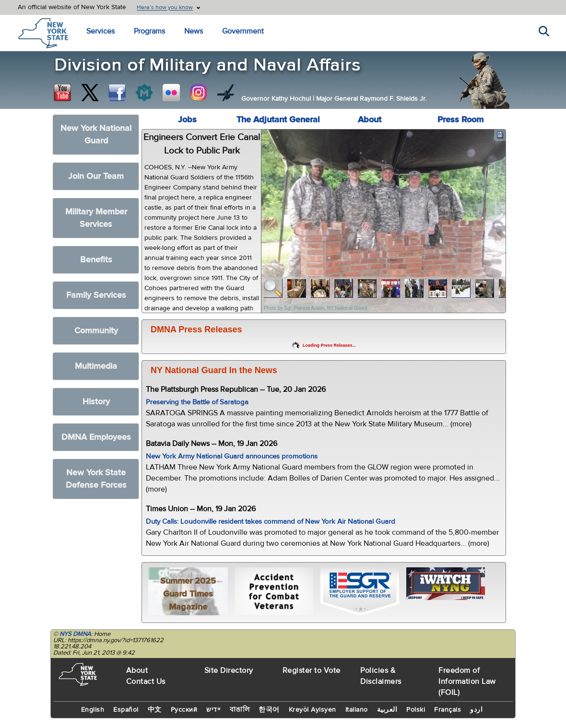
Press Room (460, 120)
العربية (387, 710)
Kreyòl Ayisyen (312, 710)
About (370, 120)
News (194, 31)
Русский (184, 710)
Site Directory (229, 670)
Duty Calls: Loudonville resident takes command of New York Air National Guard (271, 522)
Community (96, 331)
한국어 (269, 710)
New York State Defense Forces (96, 479)
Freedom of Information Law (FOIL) (467, 681)
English (93, 710)
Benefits (96, 260)
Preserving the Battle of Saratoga (197, 402)
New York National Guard (96, 135)
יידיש (213, 710)
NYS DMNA (75, 634)
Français (448, 710)
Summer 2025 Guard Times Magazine (188, 594)
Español (126, 710)
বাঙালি (240, 710)
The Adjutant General (278, 120)
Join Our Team (96, 176)
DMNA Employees (96, 437)
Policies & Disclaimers (381, 676)
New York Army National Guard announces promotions (232, 456)
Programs (149, 31)
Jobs (187, 120)
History (96, 402)
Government (243, 31)
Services (100, 31)
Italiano (357, 710)
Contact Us (146, 681)
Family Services (96, 295)
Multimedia (96, 366)
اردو (476, 710)
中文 (155, 710)
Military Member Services (96, 218)
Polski (416, 710)
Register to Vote (312, 670)
